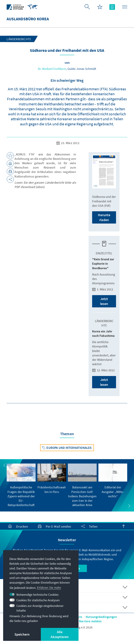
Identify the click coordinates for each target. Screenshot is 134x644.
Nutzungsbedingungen (101, 617)
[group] (21, 485)
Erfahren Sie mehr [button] (49, 588)
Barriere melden (90, 621)
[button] (5, 465)
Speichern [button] (22, 634)
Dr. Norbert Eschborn (52, 69)
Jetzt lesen (104, 301)
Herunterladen (104, 217)
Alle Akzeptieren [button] (60, 634)
